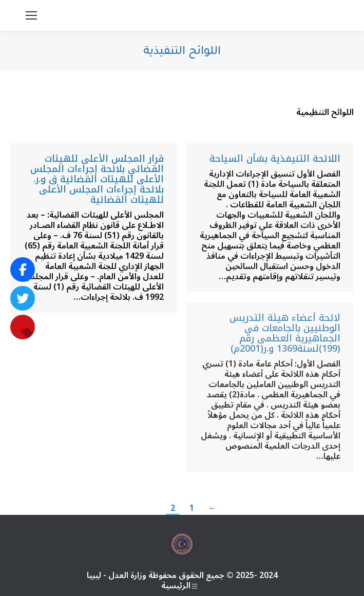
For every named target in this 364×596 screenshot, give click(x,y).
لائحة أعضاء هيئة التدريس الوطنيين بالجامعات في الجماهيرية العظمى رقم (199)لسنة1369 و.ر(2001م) (285, 333)
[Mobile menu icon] (31, 15)
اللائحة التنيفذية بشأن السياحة (275, 159)
